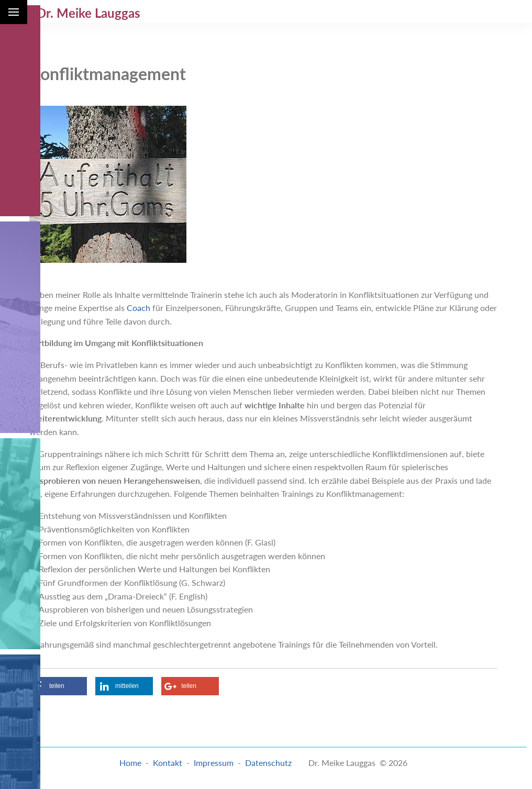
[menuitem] (266, 12)
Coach (138, 308)
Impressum (214, 763)
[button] (58, 686)
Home (130, 763)
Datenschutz (268, 763)
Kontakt (168, 763)
